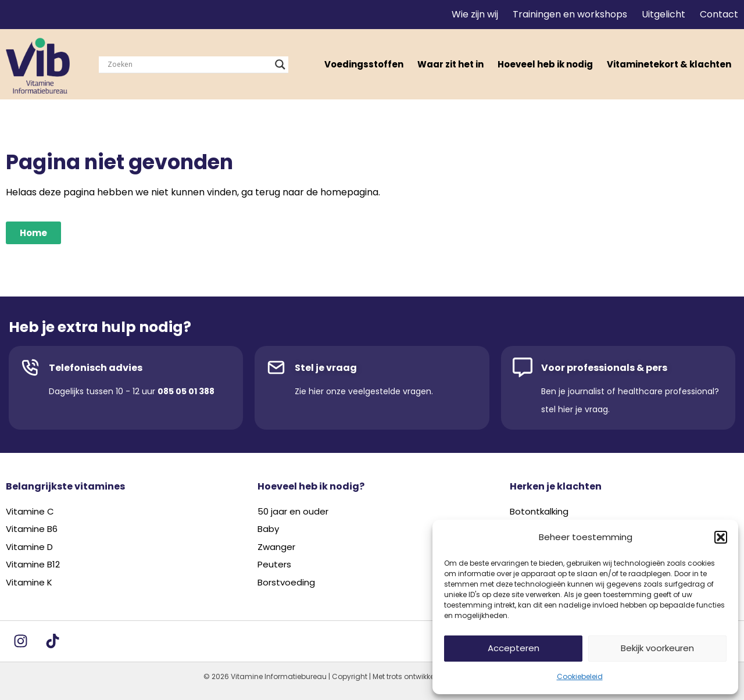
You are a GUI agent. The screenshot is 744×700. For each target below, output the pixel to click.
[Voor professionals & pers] (523, 367)
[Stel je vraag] (276, 367)
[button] (721, 537)
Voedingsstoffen (364, 64)
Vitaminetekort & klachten (669, 64)
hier (316, 391)
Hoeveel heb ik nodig (545, 64)
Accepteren (514, 648)
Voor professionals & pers (604, 368)
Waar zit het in (450, 64)
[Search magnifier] (280, 65)
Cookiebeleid (580, 676)
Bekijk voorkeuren (657, 648)
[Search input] (188, 65)
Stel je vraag (326, 368)
